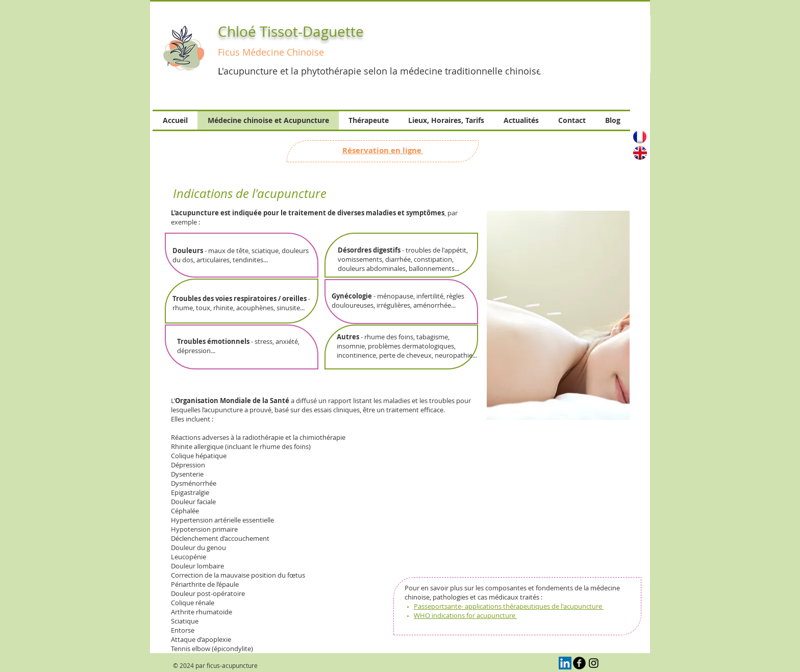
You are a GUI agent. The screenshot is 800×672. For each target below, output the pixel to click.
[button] (595, 44)
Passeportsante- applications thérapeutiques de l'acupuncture (509, 606)
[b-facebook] (579, 663)
